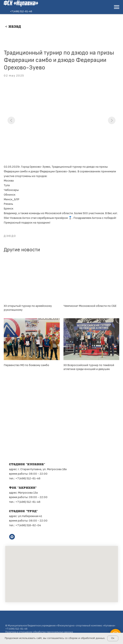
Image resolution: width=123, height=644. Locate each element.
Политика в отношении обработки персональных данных (39, 632)
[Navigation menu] (117, 7)
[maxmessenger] (12, 537)
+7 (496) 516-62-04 (28, 525)
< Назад (13, 27)
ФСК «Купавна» (21, 3)
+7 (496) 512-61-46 (21, 11)
